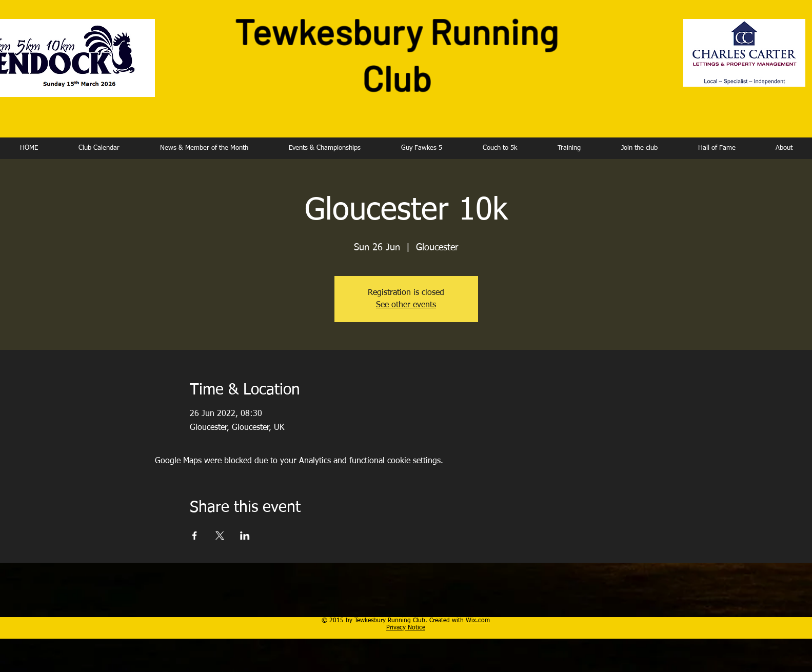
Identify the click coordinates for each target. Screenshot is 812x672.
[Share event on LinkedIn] (245, 536)
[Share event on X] (220, 536)
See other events (406, 305)
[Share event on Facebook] (195, 536)
